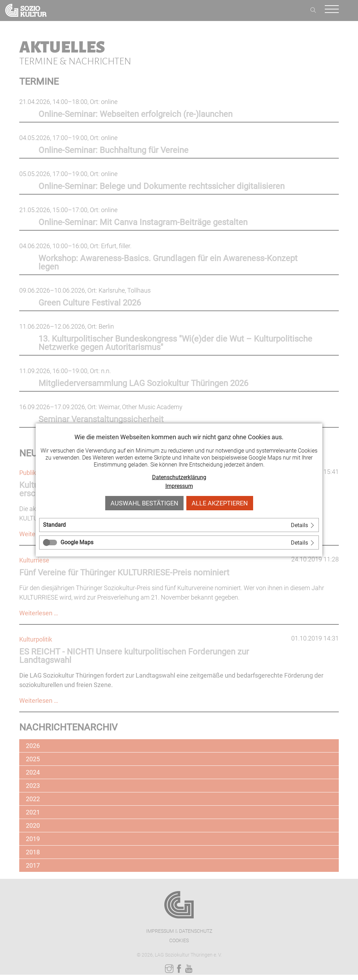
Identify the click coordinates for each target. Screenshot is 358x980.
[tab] (179, 525)
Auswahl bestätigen (144, 503)
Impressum (179, 486)
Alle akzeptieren (220, 503)
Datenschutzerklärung (179, 477)
